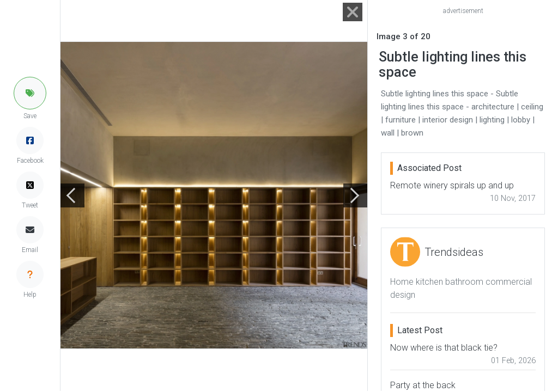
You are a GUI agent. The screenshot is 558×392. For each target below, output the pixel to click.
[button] (30, 93)
